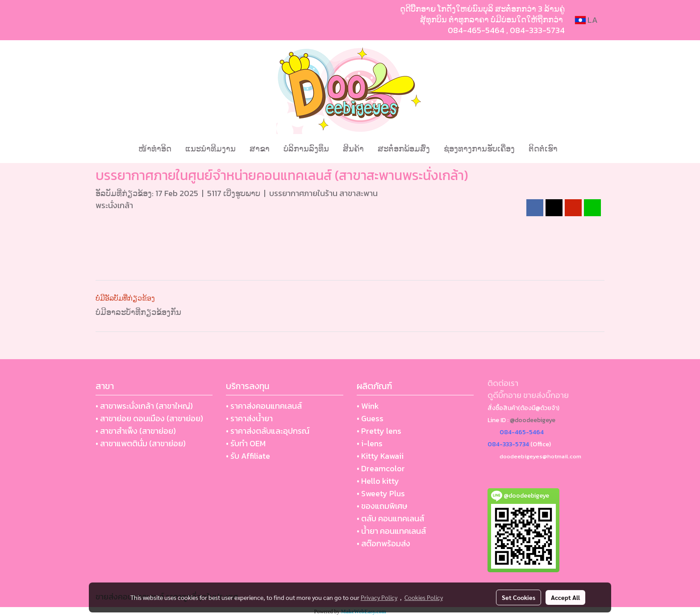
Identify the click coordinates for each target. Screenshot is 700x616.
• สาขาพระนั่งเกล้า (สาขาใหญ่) (144, 406)
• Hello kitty (378, 481)
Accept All (565, 597)
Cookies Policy (424, 597)
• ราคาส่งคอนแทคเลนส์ (264, 406)
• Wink (368, 406)
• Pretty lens (379, 431)
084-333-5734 (537, 30)
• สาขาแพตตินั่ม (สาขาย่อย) (141, 443)
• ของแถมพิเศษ (382, 506)
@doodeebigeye (533, 420)
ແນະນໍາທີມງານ (210, 149)
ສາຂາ (260, 149)
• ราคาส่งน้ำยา (249, 418)
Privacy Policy (379, 597)
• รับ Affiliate (248, 456)
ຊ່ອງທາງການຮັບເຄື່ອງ (479, 149)
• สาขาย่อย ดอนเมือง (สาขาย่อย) (149, 418)
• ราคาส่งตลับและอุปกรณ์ (268, 431)
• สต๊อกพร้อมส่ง (383, 543)
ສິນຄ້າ (353, 149)
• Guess (370, 418)
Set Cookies (519, 597)
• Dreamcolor (381, 468)
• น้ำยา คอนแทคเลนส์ (391, 531)
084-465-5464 (476, 30)
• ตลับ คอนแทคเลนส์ (390, 518)
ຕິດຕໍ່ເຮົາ (543, 149)
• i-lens (370, 443)
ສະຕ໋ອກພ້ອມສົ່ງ (404, 149)
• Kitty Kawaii (380, 456)
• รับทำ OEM (246, 443)
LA (586, 20)
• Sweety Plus (381, 493)
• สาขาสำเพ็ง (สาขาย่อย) (136, 431)
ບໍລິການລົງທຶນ (306, 149)
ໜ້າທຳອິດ (155, 149)
